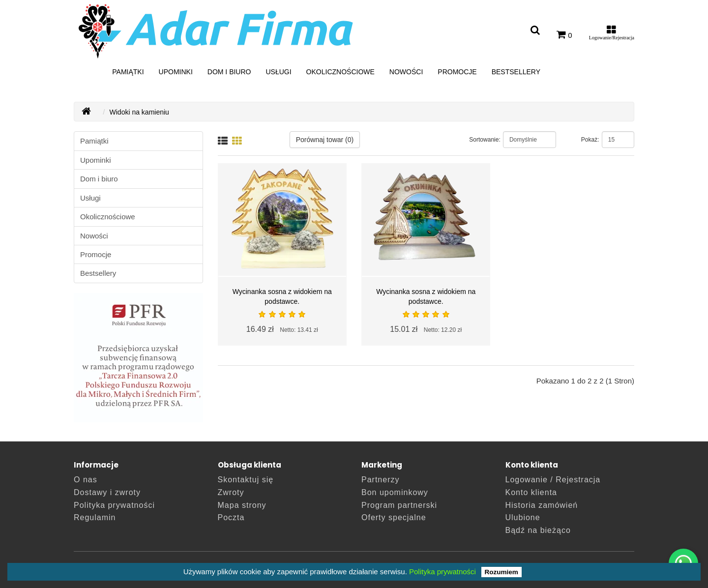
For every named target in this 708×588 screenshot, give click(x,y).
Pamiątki (128, 72)
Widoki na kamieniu (139, 112)
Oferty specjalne (394, 517)
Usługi (278, 72)
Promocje (457, 72)
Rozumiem (501, 572)
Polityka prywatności (442, 572)
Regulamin (95, 517)
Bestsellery (516, 72)
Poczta (231, 517)
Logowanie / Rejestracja (553, 480)
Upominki (176, 72)
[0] (564, 35)
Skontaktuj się (246, 480)
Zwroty (231, 492)
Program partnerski (399, 505)
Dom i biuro (229, 72)
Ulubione (523, 517)
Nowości (406, 72)
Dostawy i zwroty (107, 492)
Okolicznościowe (340, 72)
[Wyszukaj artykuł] (535, 30)
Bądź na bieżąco (538, 530)
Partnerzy (380, 480)
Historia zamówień (542, 505)
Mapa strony (242, 505)
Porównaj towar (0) (325, 140)
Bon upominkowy (395, 492)
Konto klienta (531, 492)
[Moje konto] (612, 35)
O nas (86, 480)
